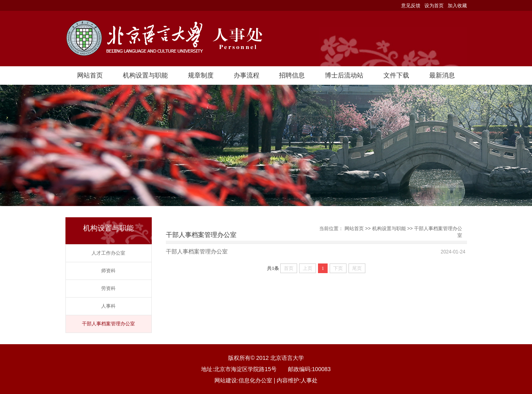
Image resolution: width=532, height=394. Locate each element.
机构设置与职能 (145, 75)
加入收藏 (457, 6)
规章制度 (201, 75)
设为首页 (434, 6)
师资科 (108, 271)
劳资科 (108, 288)
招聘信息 (292, 75)
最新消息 (442, 75)
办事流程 (247, 75)
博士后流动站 (344, 75)
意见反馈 (411, 6)
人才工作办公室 (108, 253)
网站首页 (90, 75)
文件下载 (396, 75)
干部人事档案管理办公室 (108, 324)
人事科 (108, 306)
